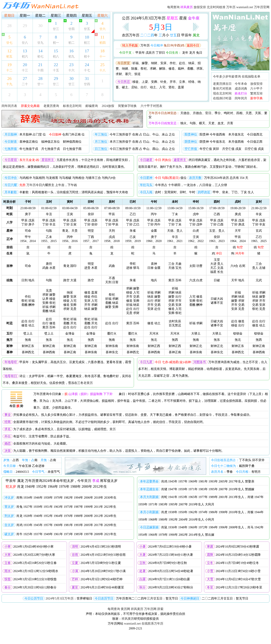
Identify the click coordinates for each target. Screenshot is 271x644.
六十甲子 (256, 89)
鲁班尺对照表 (222, 89)
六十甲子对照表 (151, 106)
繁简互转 (256, 93)
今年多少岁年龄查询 (227, 76)
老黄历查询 (51, 106)
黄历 (113, 429)
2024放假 (108, 106)
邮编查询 (92, 106)
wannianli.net (132, 623)
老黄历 (88, 383)
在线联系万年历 (152, 623)
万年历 (231, 7)
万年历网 (150, 609)
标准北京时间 (72, 106)
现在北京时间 (222, 93)
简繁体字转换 (127, 106)
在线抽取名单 (251, 76)
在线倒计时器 (222, 98)
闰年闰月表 (9, 106)
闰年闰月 (241, 98)
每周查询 (173, 7)
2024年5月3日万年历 (60, 598)
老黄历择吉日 (222, 84)
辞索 (160, 609)
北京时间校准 (216, 7)
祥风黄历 (137, 609)
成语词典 (241, 89)
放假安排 (200, 7)
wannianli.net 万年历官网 (253, 7)
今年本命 (241, 84)
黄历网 (125, 609)
